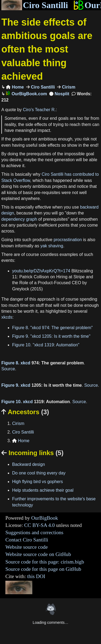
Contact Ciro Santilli (27, 540)
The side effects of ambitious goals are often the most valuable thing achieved (47, 49)
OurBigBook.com (26, 94)
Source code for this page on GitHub (43, 569)
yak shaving (52, 246)
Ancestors (25, 412)
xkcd (25, 363)
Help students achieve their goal (43, 490)
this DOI (36, 576)
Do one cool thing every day (39, 473)
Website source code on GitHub (38, 554)
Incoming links (32, 453)
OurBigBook (45, 518)
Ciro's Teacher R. (39, 110)
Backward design (29, 464)
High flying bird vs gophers (38, 482)
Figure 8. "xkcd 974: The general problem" (52, 328)
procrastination (68, 240)
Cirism (68, 87)
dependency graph (19, 219)
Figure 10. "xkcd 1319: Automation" (46, 345)
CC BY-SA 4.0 (40, 525)
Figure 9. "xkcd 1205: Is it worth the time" (51, 336)
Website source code (27, 547)
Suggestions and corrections (34, 532)
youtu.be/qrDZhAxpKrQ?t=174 (41, 271)
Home (15, 87)
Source (8, 369)
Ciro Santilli (35, 5)
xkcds (7, 317)
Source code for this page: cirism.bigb (45, 562)
